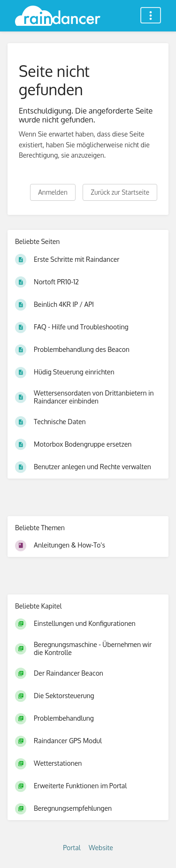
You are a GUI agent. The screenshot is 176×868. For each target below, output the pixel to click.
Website (101, 848)
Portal (72, 848)
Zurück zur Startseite (120, 192)
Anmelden (53, 192)
